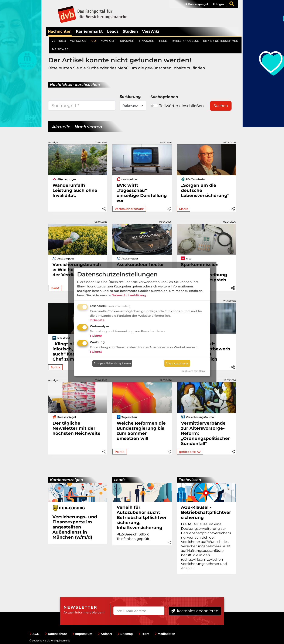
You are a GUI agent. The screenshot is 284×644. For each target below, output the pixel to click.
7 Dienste (97, 320)
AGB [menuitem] (35, 634)
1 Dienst (96, 336)
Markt (184, 209)
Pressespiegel (196, 4)
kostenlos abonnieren (195, 611)
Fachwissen (190, 480)
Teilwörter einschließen (177, 106)
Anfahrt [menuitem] (105, 634)
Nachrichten (60, 31)
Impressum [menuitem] (82, 634)
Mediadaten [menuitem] (165, 634)
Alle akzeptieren (177, 363)
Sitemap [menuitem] (125, 634)
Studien (130, 31)
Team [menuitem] (144, 634)
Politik (55, 367)
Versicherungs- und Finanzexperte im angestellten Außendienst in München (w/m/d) (75, 527)
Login (218, 4)
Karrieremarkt (89, 31)
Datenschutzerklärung (129, 295)
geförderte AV (190, 452)
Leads (113, 31)
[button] (104, 208)
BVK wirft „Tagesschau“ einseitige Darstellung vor (142, 193)
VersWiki (151, 31)
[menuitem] (194, 4)
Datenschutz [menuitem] (56, 634)
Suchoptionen (164, 97)
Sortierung (130, 97)
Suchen (221, 106)
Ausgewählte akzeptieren (112, 363)
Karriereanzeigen (66, 480)
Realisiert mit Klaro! (193, 371)
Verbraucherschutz (129, 209)
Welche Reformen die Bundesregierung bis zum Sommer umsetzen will (141, 431)
